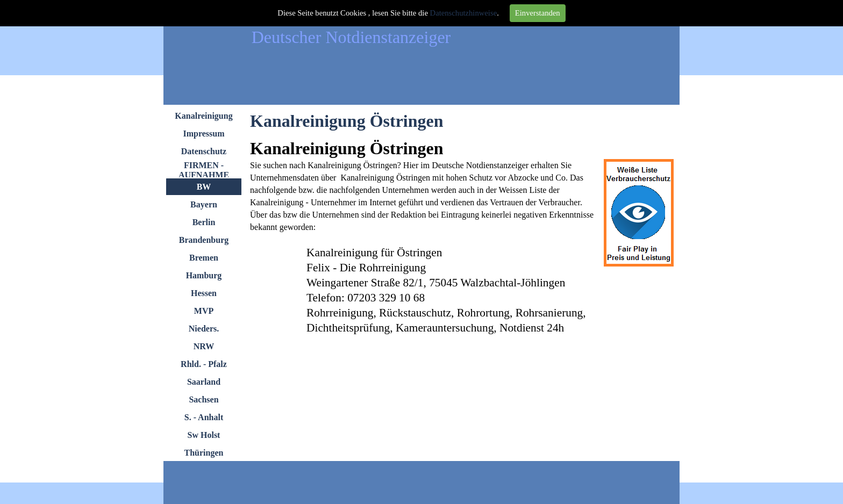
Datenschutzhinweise (464, 13)
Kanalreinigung (203, 116)
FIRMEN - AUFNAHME (204, 170)
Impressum (203, 134)
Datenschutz (204, 151)
